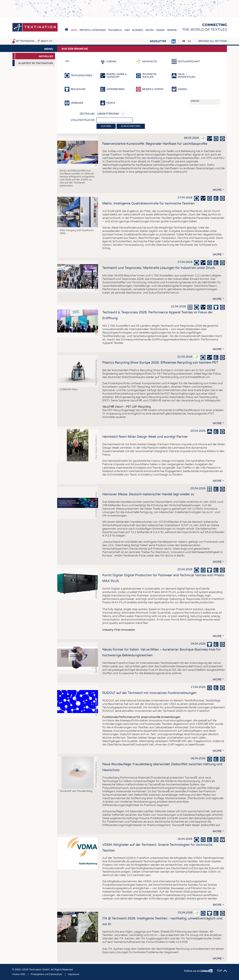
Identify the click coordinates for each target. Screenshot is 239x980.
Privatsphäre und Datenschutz (46, 974)
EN (189, 41)
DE (184, 41)
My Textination (25, 41)
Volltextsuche (83, 120)
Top (220, 971)
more (217, 190)
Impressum (74, 974)
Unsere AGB (18, 974)
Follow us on (198, 971)
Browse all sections (213, 41)
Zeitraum (87, 114)
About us (46, 41)
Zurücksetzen (131, 126)
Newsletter (158, 41)
